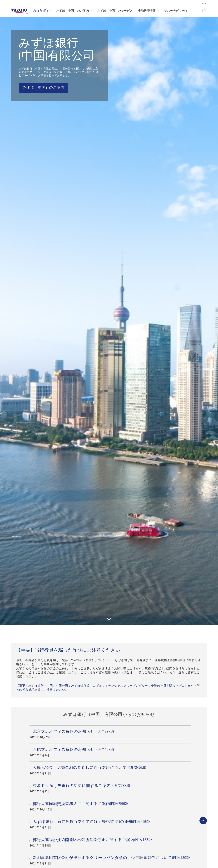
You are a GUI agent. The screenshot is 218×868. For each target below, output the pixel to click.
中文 (205, 4)
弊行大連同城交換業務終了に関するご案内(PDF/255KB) (81, 804)
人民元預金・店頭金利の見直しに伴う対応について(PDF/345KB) (89, 768)
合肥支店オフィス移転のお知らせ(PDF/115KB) (73, 750)
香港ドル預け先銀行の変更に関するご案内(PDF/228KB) (81, 786)
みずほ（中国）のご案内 (72, 11)
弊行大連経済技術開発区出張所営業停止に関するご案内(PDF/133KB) (93, 840)
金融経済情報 (147, 11)
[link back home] (20, 11)
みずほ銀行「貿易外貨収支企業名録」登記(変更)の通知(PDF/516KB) (92, 822)
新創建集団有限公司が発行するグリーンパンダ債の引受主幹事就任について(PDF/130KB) (112, 858)
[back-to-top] (203, 821)
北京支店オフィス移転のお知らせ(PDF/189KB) (73, 732)
